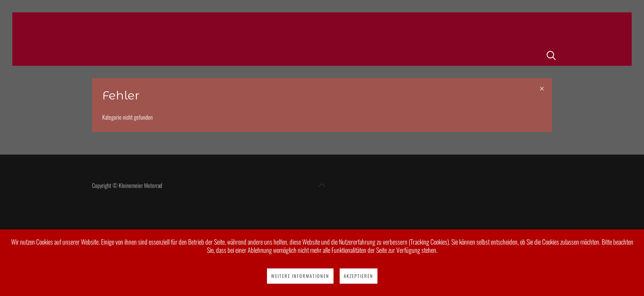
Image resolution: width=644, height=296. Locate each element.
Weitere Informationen (300, 276)
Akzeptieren (359, 276)
